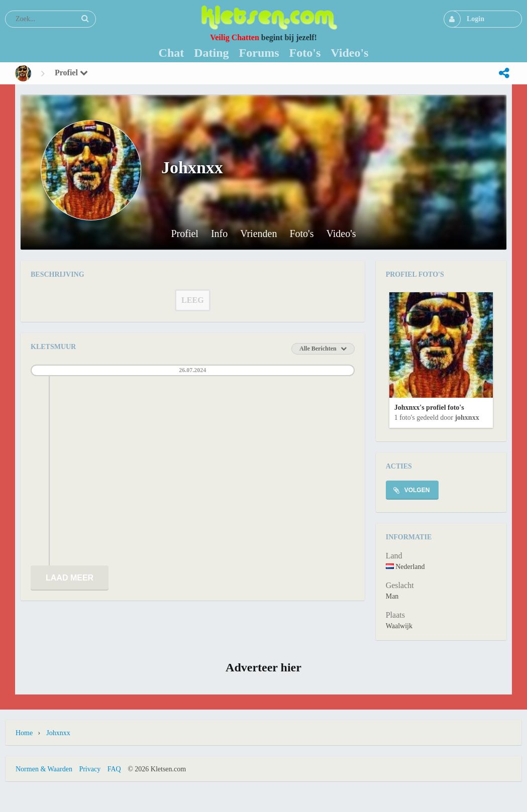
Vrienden (258, 234)
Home (24, 733)
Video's (341, 234)
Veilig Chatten (235, 37)
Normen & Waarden (44, 769)
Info (219, 234)
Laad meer (70, 578)
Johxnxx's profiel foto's (429, 408)
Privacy (90, 769)
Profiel (71, 73)
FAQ (114, 769)
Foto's (301, 234)
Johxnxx (467, 418)
